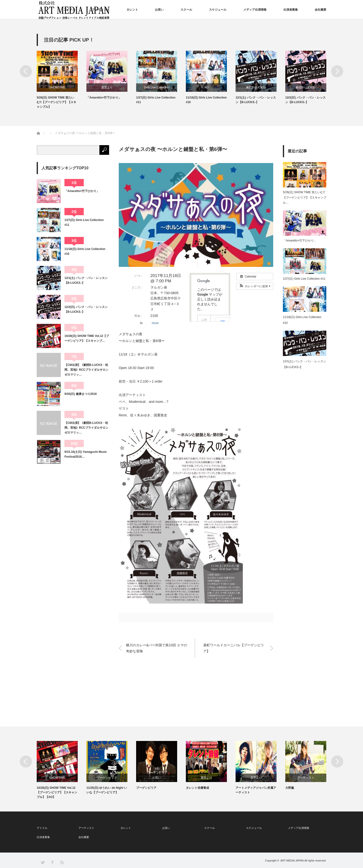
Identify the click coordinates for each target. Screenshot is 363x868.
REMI (155, 323)
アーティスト (101, 10)
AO (206, 87)
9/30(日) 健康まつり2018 (80, 394)
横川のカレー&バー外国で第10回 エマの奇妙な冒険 (157, 648)
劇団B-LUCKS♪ (256, 87)
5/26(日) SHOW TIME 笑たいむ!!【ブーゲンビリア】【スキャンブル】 (56, 102)
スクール (186, 10)
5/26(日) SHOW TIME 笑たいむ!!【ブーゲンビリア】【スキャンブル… (305, 197)
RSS (62, 862)
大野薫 (290, 788)
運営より (107, 87)
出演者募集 (291, 10)
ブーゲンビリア (107, 778)
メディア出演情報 (255, 10)
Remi (123, 415)
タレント (132, 10)
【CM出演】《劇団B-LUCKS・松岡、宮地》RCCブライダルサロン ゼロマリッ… (87, 370)
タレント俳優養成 (197, 788)
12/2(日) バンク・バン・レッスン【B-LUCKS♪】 (305, 100)
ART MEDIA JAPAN (292, 861)
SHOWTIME (57, 87)
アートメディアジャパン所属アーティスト (256, 790)
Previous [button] (26, 71)
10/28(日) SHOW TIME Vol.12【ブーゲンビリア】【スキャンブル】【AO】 (57, 792)
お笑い (159, 10)
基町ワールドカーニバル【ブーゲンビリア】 (234, 648)
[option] (62, 80)
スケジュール (218, 10)
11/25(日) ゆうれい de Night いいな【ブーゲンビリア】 (107, 790)
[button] (255, 286)
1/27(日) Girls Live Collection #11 (156, 100)
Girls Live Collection (157, 87)
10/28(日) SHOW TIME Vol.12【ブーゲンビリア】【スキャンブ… (87, 338)
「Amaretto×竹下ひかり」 (104, 98)
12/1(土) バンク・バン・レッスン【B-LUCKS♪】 (256, 100)
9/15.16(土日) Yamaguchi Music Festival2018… (86, 454)
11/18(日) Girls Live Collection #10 (206, 100)
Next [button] (337, 71)
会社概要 (321, 10)
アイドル (70, 10)
